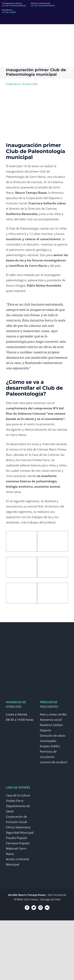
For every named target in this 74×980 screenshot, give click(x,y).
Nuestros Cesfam (51, 725)
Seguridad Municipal (20, 832)
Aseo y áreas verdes (53, 714)
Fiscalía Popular (17, 838)
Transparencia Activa (14, 4)
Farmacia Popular (18, 843)
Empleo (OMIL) (50, 746)
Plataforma (9, 11)
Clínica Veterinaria (18, 827)
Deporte (45, 730)
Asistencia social (51, 720)
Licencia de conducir (54, 762)
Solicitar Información (43, 4)
